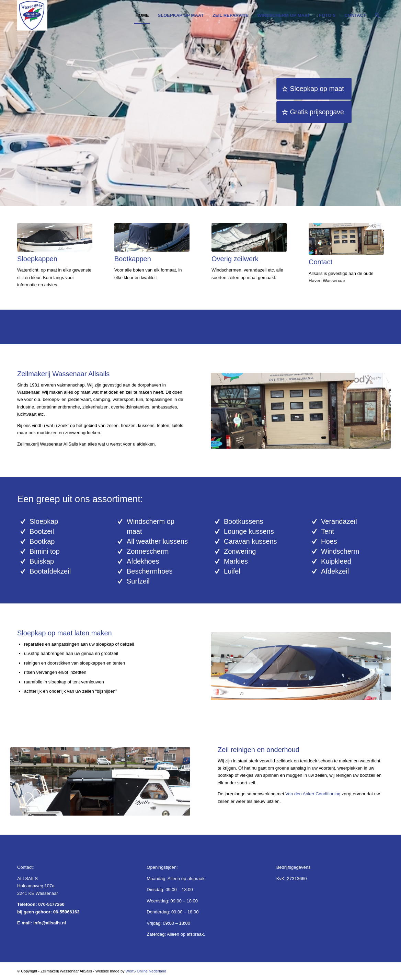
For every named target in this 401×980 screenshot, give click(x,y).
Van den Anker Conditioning (313, 794)
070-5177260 (51, 904)
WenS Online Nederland (146, 971)
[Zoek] (377, 15)
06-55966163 (66, 912)
